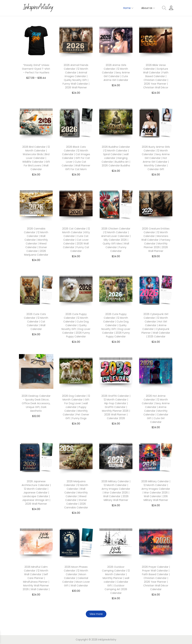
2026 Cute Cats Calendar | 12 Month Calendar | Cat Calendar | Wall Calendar (36, 322)
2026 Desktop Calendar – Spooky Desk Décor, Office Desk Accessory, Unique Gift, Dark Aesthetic (36, 403)
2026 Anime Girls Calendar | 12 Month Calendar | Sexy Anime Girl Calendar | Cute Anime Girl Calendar (116, 73)
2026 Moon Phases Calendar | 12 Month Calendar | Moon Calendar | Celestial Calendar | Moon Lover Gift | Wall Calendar (76, 576)
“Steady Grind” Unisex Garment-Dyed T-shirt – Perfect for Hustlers (36, 69)
